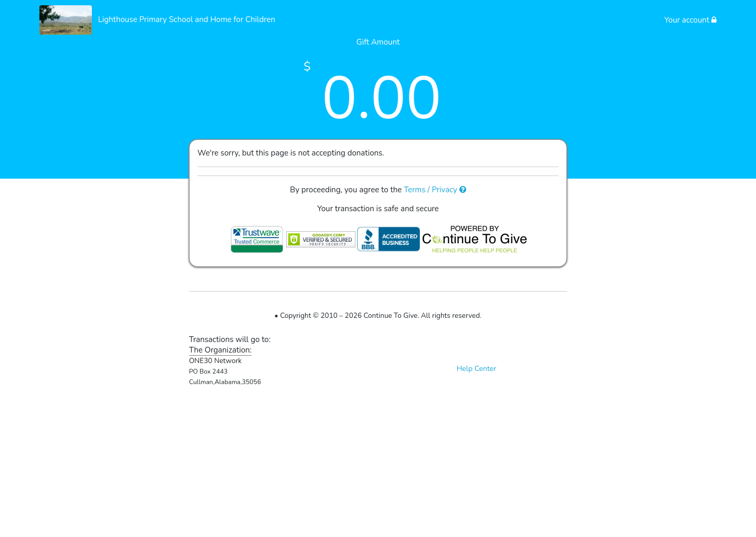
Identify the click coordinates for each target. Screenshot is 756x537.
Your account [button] (690, 20)
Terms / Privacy (435, 190)
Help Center (477, 369)
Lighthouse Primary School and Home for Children (187, 19)
